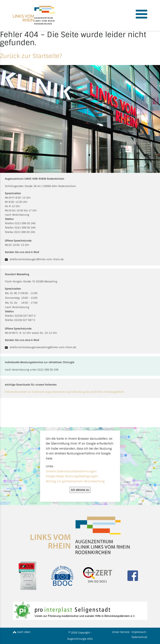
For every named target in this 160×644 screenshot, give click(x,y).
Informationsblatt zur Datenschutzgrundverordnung (37, 392)
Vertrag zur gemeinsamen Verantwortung (75, 481)
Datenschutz (139, 637)
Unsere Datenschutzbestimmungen (71, 471)
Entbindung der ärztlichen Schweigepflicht (97, 392)
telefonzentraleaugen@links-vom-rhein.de (37, 259)
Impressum (139, 632)
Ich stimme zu (80, 490)
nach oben (22, 632)
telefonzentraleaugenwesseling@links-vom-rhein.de (43, 347)
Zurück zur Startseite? (31, 56)
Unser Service (121, 632)
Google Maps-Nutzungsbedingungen (72, 476)
